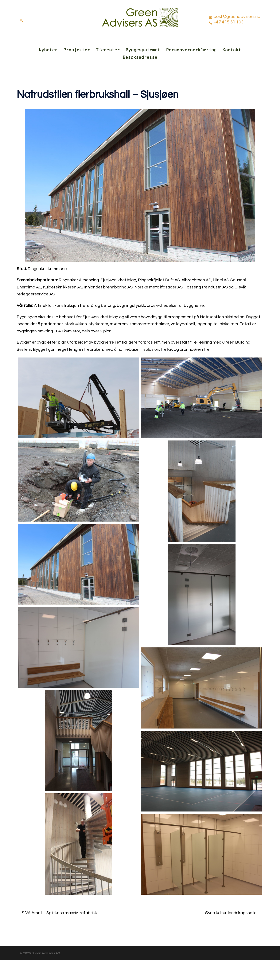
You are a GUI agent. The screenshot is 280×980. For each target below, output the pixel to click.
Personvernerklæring (191, 50)
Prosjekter (77, 50)
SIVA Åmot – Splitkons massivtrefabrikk (59, 913)
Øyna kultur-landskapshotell (232, 913)
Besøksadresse (140, 57)
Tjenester (108, 50)
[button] (22, 19)
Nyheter (48, 50)
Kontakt (232, 50)
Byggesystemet (143, 50)
